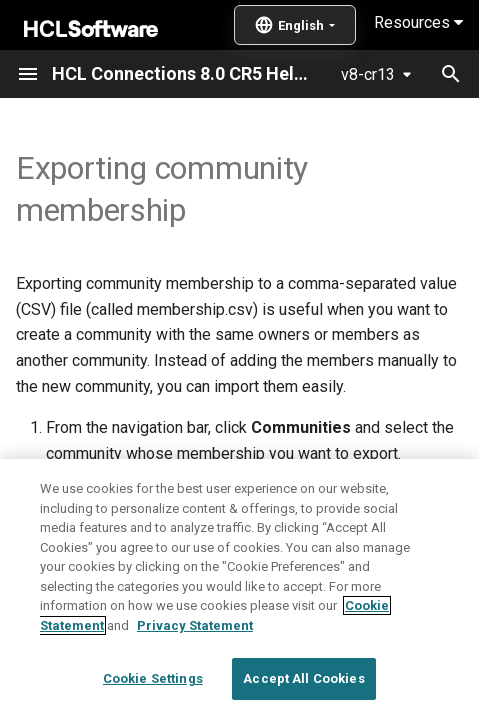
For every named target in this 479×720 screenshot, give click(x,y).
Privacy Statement (195, 669)
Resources (418, 22)
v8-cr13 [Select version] (368, 74)
